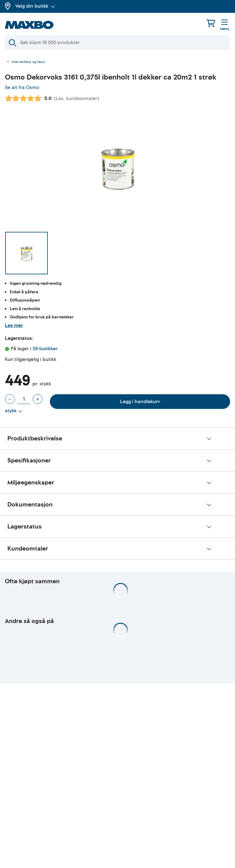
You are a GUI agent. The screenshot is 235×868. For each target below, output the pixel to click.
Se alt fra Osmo (22, 87)
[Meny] (225, 25)
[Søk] (117, 43)
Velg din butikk (35, 6)
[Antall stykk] (24, 399)
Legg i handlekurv (140, 402)
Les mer (14, 325)
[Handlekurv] (211, 23)
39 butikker (45, 349)
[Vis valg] (14, 411)
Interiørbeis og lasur (29, 62)
